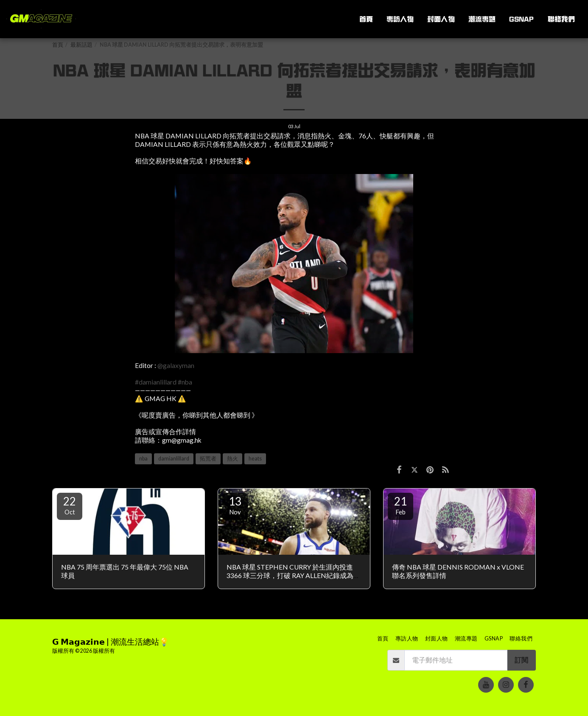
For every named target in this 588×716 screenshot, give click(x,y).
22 (70, 505)
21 (400, 505)
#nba (185, 382)
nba (143, 459)
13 (235, 505)
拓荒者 (208, 459)
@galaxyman (176, 365)
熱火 (232, 459)
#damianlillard (156, 382)
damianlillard (174, 459)
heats (255, 459)
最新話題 (81, 45)
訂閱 (521, 660)
